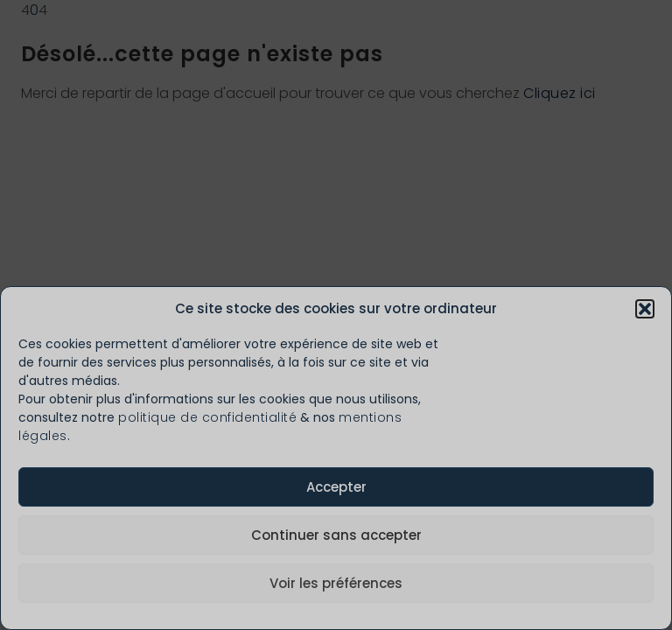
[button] (645, 309)
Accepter (336, 487)
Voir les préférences (336, 583)
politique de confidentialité (207, 417)
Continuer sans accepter (336, 535)
